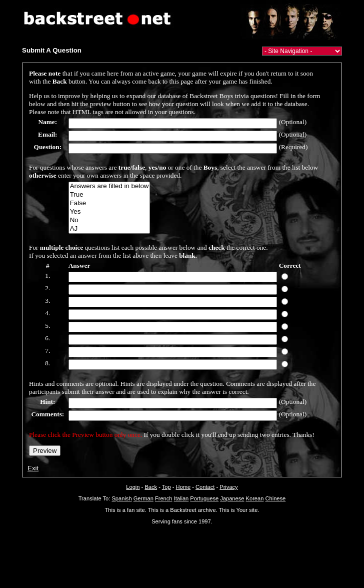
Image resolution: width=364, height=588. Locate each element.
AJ (109, 229)
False (109, 203)
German (143, 498)
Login (133, 487)
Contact (205, 487)
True (109, 195)
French (164, 498)
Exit (33, 468)
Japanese (232, 498)
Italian (181, 498)
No (109, 220)
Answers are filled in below (109, 186)
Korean (255, 498)
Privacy (228, 487)
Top (166, 487)
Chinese (275, 498)
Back (151, 487)
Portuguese (204, 498)
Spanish (121, 498)
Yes (109, 212)
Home (183, 487)
